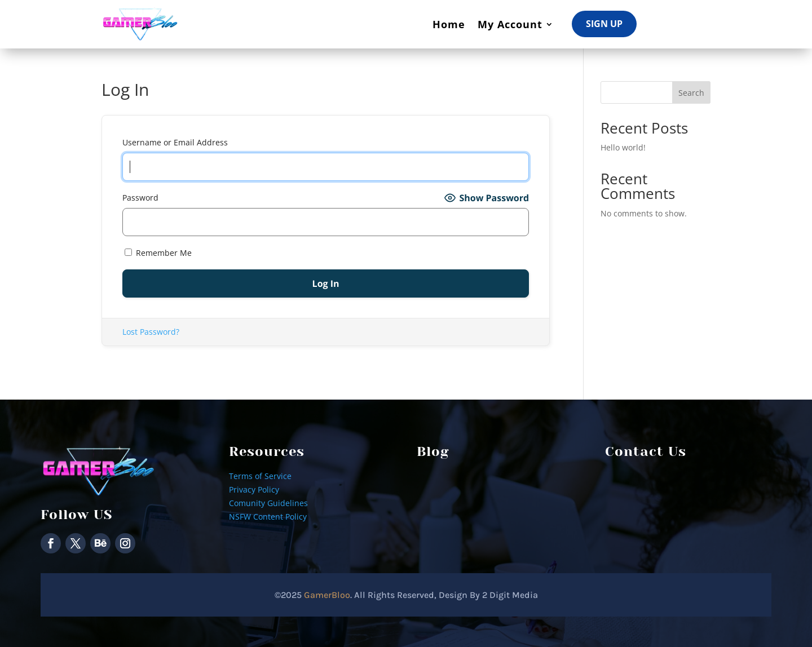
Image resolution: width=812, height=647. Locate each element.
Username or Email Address (175, 142)
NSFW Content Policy (268, 517)
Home (449, 24)
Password (140, 198)
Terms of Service (260, 476)
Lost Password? (151, 332)
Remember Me (158, 253)
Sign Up (604, 24)
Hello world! (623, 147)
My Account (510, 24)
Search (691, 93)
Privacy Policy (254, 489)
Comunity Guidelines (268, 503)
